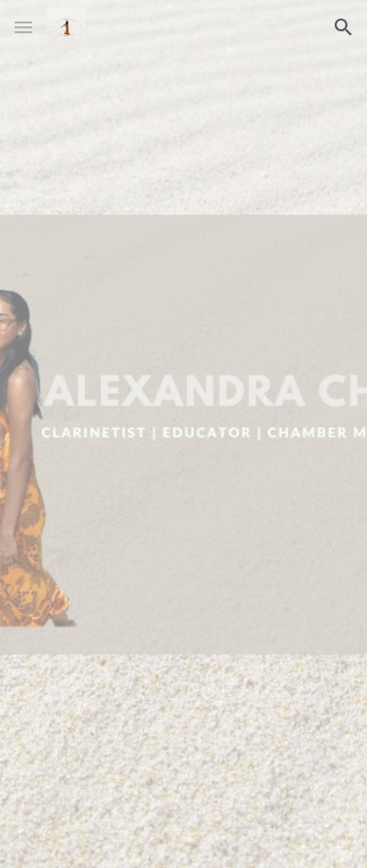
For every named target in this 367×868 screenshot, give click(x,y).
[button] (23, 27)
